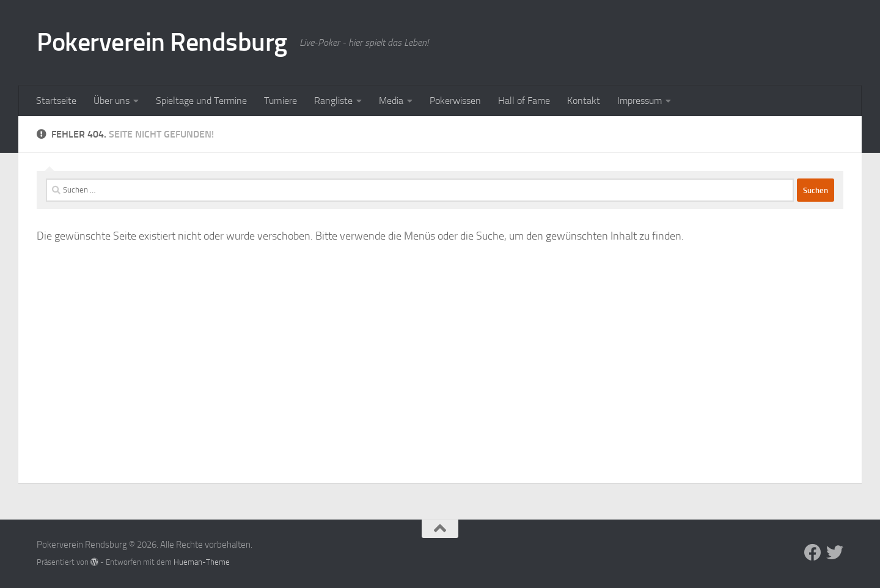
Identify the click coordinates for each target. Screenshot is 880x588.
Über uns (112, 101)
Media (391, 101)
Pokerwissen (455, 101)
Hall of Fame (524, 101)
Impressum (640, 101)
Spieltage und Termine (201, 101)
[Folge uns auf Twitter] (835, 553)
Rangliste (333, 101)
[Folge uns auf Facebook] (813, 553)
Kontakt (584, 101)
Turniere (280, 101)
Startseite (56, 101)
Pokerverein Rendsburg (162, 42)
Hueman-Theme (202, 562)
